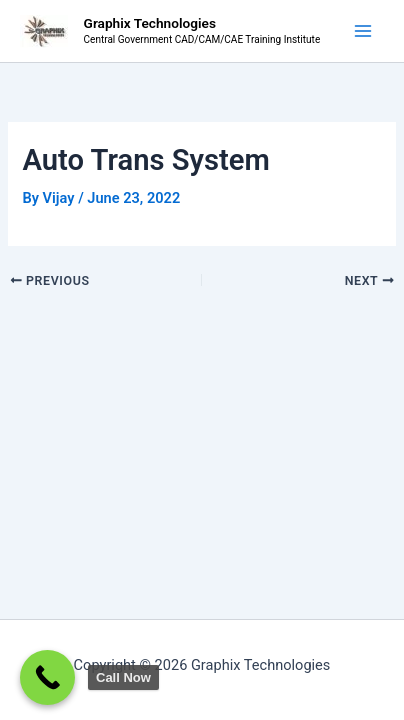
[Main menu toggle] (363, 31)
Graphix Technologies (150, 23)
